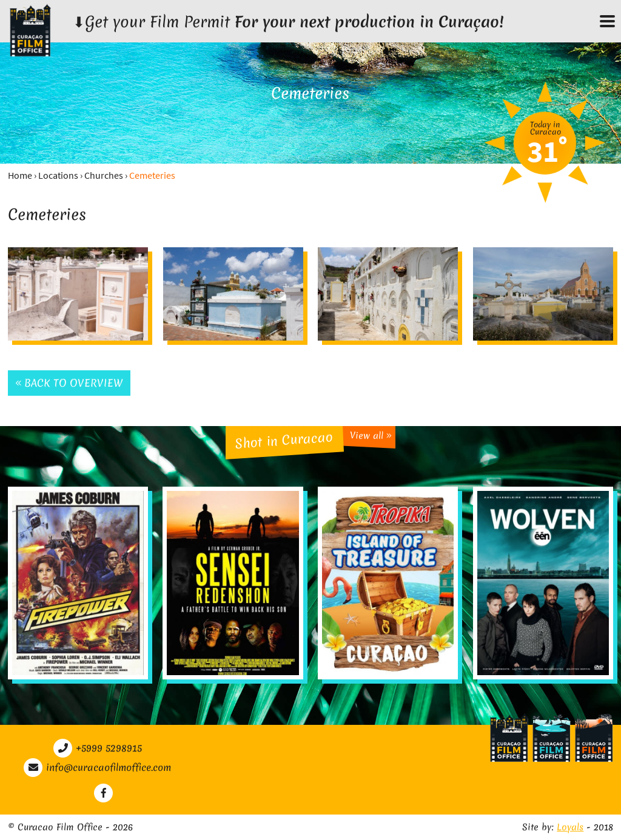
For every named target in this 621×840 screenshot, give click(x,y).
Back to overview (69, 383)
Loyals (570, 827)
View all (371, 435)
